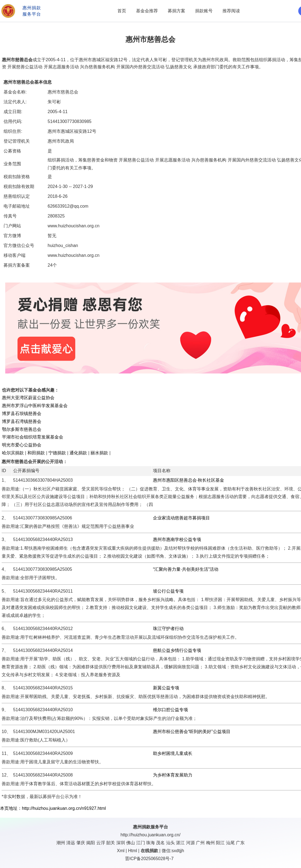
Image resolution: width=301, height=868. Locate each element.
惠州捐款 (142, 827)
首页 (122, 11)
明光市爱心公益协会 (22, 445)
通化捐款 (78, 453)
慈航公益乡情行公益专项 (177, 650)
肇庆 (81, 843)
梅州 (210, 843)
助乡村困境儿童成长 (173, 753)
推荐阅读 (231, 11)
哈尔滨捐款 (13, 453)
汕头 (170, 843)
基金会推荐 (147, 11)
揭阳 (91, 843)
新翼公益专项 (166, 688)
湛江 (180, 843)
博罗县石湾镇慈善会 (22, 421)
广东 (240, 843)
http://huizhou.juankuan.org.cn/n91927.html (64, 808)
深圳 (121, 843)
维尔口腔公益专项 (170, 710)
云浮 (101, 843)
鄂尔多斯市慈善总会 (22, 429)
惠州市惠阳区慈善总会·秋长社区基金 (189, 480)
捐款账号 (204, 11)
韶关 (111, 843)
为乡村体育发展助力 (173, 775)
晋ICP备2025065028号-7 (149, 859)
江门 (141, 843)
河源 (190, 843)
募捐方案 (176, 11)
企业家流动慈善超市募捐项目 (181, 518)
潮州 (61, 843)
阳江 (220, 843)
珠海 (150, 843)
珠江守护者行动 (168, 629)
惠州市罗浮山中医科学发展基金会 (35, 406)
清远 (71, 843)
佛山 (131, 843)
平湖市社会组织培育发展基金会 (33, 437)
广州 (200, 843)
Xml (121, 851)
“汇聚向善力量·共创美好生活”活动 (186, 569)
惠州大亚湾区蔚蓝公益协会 (28, 398)
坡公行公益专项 (168, 591)
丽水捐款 (99, 453)
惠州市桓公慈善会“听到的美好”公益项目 (192, 732)
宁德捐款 (57, 453)
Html (133, 851)
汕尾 (230, 843)
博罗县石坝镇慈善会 (22, 414)
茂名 (160, 843)
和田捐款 (36, 453)
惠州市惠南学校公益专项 (177, 539)
